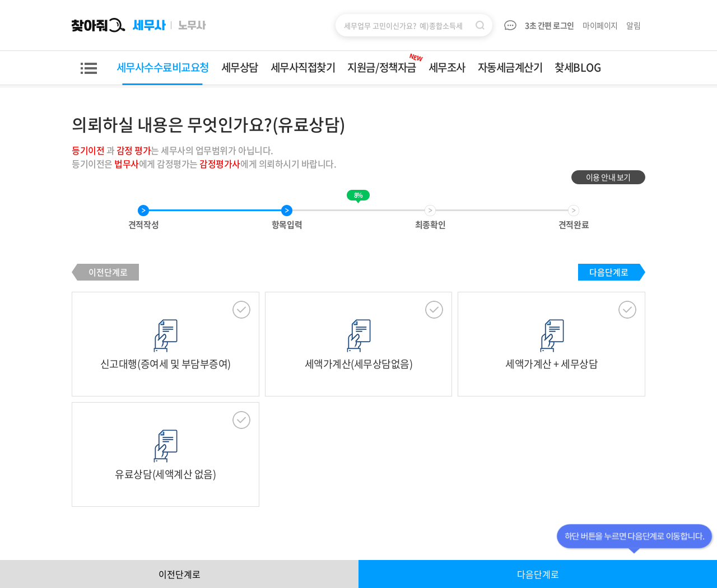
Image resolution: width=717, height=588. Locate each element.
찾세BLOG (578, 67)
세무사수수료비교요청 (163, 67)
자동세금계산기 (510, 67)
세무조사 (447, 67)
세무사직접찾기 (303, 67)
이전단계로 (108, 272)
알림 (634, 25)
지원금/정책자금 (385, 63)
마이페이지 (600, 25)
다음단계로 (609, 272)
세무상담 (240, 67)
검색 (480, 25)
